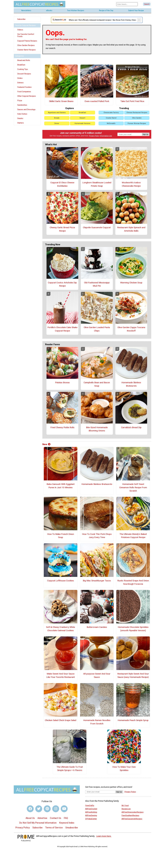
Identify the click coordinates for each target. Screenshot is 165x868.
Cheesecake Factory (111, 113)
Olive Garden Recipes (26, 45)
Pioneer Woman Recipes (137, 123)
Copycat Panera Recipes (27, 41)
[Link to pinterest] (47, 809)
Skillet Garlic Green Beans (61, 101)
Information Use (106, 136)
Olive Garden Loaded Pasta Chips (97, 329)
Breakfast (21, 65)
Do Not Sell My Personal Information (38, 823)
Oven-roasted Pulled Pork (97, 101)
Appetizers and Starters (57, 113)
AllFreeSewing (91, 815)
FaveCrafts (90, 806)
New (46, 444)
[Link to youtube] (64, 809)
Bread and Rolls (24, 60)
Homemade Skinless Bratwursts (131, 384)
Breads (57, 118)
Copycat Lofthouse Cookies (60, 581)
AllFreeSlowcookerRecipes (133, 812)
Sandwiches (22, 105)
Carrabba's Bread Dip (131, 427)
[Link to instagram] (56, 809)
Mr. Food (125, 806)
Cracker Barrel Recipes (26, 50)
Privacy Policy (94, 136)
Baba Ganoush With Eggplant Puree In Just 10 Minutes (61, 486)
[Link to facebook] (30, 809)
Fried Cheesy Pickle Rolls (62, 427)
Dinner (57, 123)
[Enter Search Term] (127, 4)
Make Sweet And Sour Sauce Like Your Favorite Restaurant (61, 675)
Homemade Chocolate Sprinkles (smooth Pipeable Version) (133, 629)
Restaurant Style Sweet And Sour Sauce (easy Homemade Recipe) (133, 675)
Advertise (42, 818)
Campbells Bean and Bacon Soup (97, 384)
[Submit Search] (147, 4)
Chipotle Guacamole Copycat (97, 227)
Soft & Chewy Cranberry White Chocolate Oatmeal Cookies (60, 629)
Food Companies (24, 92)
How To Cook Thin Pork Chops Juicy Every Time (97, 536)
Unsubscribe (72, 828)
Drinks (20, 78)
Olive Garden (137, 118)
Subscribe (21, 19)
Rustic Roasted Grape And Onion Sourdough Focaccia (133, 582)
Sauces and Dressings (26, 109)
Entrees (20, 83)
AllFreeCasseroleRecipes (132, 819)
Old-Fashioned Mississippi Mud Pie (97, 284)
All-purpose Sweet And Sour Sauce (97, 675)
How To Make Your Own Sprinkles (124, 769)
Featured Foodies (24, 87)
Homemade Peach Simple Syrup (133, 720)
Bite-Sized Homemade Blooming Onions (97, 429)
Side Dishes (22, 114)
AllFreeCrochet (91, 809)
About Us (30, 818)
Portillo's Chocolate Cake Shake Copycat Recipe (62, 329)
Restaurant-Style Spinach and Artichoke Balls (131, 229)
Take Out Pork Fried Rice (132, 101)
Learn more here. (104, 836)
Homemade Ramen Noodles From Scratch (97, 722)
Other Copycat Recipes (27, 96)
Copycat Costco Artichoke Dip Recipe (62, 284)
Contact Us (56, 818)
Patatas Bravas (62, 382)
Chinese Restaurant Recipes (137, 113)
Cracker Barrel (111, 118)
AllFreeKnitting (91, 812)
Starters (21, 123)
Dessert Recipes (24, 74)
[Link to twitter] (39, 809)
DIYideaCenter (91, 819)
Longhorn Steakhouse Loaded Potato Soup (97, 184)
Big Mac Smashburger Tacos (97, 581)
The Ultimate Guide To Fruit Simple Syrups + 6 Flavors (70, 769)
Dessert (82, 118)
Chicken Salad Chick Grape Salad (61, 720)
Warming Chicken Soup (131, 283)
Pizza (20, 101)
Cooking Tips (23, 69)
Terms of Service (54, 828)
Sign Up (145, 134)
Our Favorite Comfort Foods (26, 35)
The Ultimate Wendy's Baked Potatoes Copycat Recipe (133, 536)
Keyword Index (67, 823)
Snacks (20, 118)
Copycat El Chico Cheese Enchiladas (62, 184)
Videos (20, 30)
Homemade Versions (82, 123)
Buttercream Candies (97, 627)
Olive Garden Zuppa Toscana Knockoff (131, 329)
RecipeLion (126, 809)
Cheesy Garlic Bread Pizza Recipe (62, 229)
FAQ (66, 818)
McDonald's (111, 123)
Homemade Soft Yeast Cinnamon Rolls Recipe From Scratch (133, 487)
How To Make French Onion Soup (61, 536)
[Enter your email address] (100, 792)
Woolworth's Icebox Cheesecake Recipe (131, 184)
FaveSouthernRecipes (130, 815)
